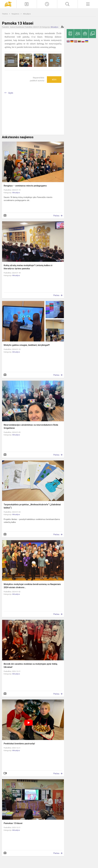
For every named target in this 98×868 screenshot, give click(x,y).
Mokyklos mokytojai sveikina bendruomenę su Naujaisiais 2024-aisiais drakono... (32, 586)
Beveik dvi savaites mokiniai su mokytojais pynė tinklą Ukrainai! (30, 666)
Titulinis (5, 14)
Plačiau (56, 216)
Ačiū (54, 80)
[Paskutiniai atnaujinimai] (47, 4)
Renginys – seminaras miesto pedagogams (25, 186)
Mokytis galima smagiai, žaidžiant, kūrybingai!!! (27, 345)
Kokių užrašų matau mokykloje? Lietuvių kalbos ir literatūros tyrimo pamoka (28, 267)
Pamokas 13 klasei (13, 823)
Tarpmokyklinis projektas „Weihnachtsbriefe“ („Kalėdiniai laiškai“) (32, 506)
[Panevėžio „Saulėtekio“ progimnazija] (8, 4)
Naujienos (16, 14)
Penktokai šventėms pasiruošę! (19, 744)
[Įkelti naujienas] (27, 4)
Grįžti (11, 93)
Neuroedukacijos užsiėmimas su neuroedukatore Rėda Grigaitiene (31, 426)
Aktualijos (27, 14)
